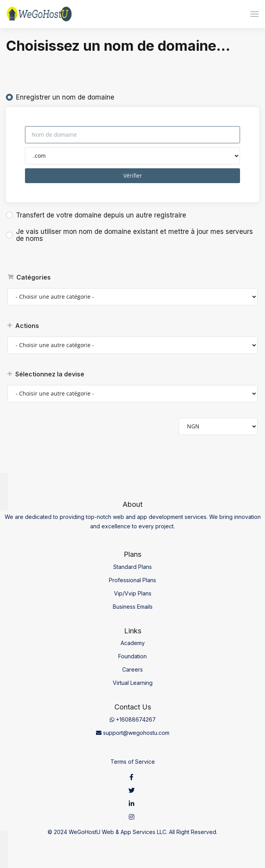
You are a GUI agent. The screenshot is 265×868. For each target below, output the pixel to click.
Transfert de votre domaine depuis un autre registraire (96, 215)
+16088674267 (133, 719)
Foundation (132, 656)
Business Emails (133, 607)
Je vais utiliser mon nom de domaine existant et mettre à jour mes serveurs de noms (129, 235)
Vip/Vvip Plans (133, 593)
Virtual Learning (133, 683)
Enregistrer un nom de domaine (60, 97)
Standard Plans (132, 567)
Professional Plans (132, 580)
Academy (133, 643)
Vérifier (133, 176)
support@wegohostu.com (133, 733)
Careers (132, 669)
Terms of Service (133, 762)
